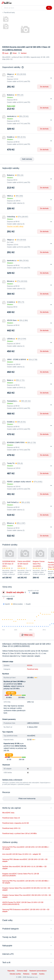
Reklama (26, 974)
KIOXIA (30, 665)
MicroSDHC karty (8, 813)
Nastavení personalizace (38, 971)
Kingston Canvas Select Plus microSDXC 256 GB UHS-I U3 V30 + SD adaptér (27, 896)
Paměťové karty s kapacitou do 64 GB (15, 823)
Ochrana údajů (22, 971)
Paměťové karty (9, 13)
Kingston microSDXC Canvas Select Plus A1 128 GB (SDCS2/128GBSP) (21, 875)
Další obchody (27, 159)
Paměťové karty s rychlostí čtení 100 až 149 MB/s (20, 833)
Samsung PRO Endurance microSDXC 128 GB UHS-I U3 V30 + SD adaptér (26, 910)
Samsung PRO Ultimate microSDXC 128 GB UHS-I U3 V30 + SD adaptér (25, 860)
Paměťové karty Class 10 (11, 818)
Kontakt (34, 974)
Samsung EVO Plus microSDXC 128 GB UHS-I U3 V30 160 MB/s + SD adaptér (26, 848)
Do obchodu (44, 87)
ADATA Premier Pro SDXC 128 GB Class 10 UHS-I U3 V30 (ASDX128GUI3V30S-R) (23, 903)
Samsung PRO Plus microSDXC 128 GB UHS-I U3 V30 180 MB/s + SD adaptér (26, 882)
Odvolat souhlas (15, 974)
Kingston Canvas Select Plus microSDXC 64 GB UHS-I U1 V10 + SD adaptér (26, 889)
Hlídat (13, 53)
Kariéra (42, 974)
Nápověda (11, 971)
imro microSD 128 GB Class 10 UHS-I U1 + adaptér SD (22, 854)
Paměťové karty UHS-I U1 (11, 828)
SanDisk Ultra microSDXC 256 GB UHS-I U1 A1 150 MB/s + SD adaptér (24, 868)
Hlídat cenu (27, 635)
